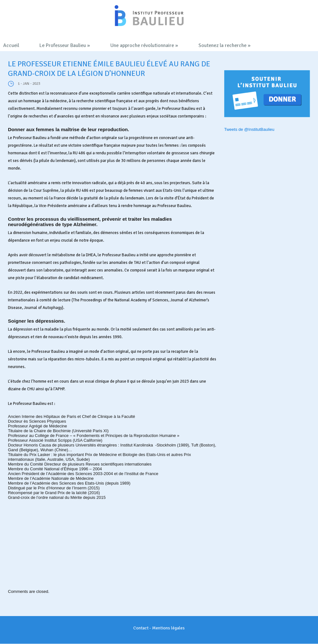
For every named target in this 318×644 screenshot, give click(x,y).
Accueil (11, 45)
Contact (141, 628)
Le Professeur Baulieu (65, 45)
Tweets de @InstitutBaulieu (249, 129)
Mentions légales (168, 628)
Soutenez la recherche (225, 45)
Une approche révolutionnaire (144, 45)
